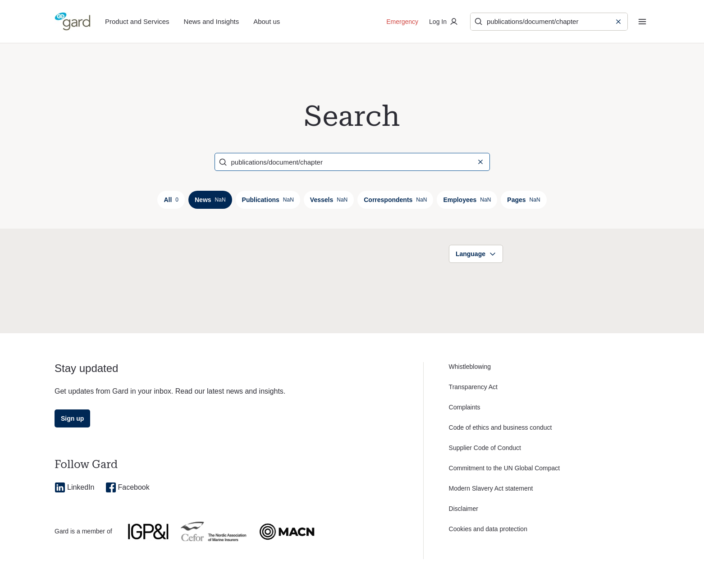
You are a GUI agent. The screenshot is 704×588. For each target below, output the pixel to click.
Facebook (128, 487)
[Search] (544, 22)
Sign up (72, 418)
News (210, 200)
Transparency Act (473, 387)
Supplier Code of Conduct (485, 448)
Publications (268, 200)
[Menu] (642, 22)
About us (267, 21)
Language (476, 254)
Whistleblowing (470, 367)
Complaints (465, 407)
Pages (523, 200)
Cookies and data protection (488, 529)
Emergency (402, 22)
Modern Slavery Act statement (491, 488)
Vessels (329, 200)
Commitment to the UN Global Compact (505, 468)
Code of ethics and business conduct (501, 427)
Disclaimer (464, 509)
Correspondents (395, 200)
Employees (467, 200)
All (171, 200)
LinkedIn (75, 487)
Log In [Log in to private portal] (444, 22)
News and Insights (212, 21)
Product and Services (137, 21)
